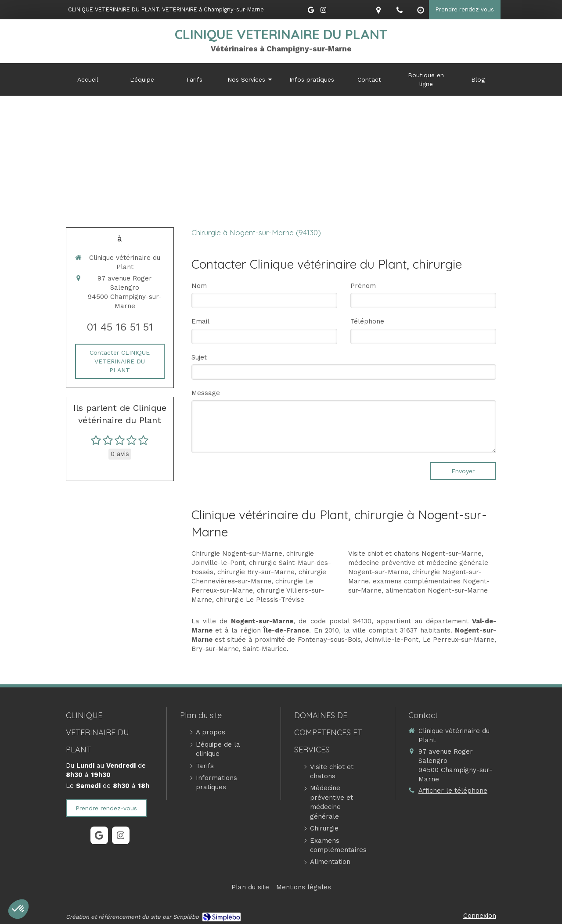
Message (206, 393)
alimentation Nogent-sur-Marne (437, 590)
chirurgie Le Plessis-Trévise (260, 600)
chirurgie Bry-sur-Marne (256, 572)
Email (200, 321)
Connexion (480, 916)
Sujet (199, 357)
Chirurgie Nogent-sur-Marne (237, 554)
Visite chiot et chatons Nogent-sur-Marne (415, 554)
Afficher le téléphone (453, 791)
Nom (199, 286)
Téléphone (367, 321)
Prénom (363, 286)
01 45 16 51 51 (120, 327)
